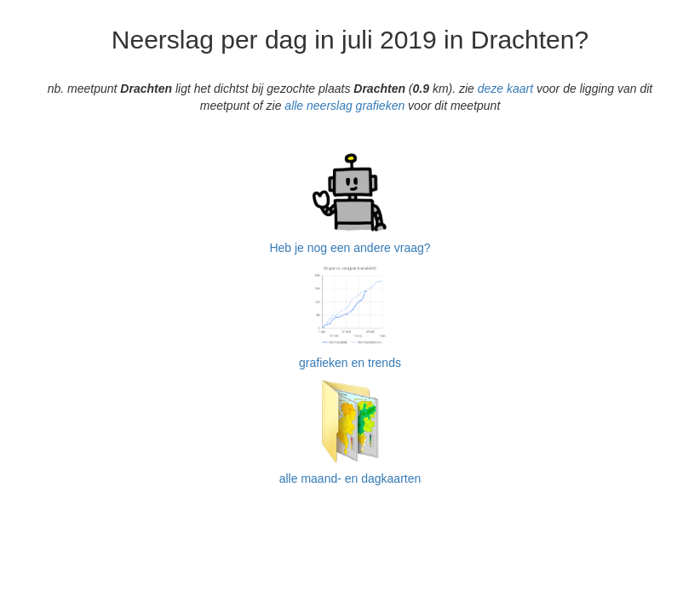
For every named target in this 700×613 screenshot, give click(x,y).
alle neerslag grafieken (344, 106)
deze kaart (505, 89)
